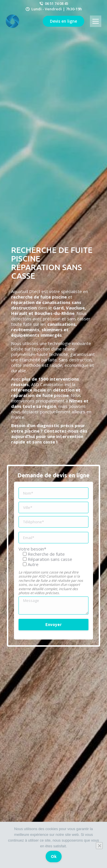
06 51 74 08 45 (53, 3)
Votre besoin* (32, 549)
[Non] (99, 846)
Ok (54, 857)
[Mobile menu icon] (96, 21)
